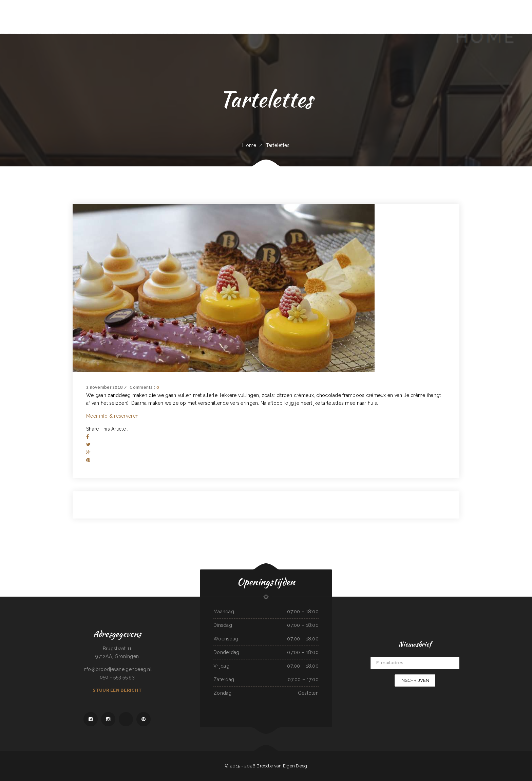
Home (249, 145)
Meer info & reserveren (112, 416)
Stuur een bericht (117, 690)
